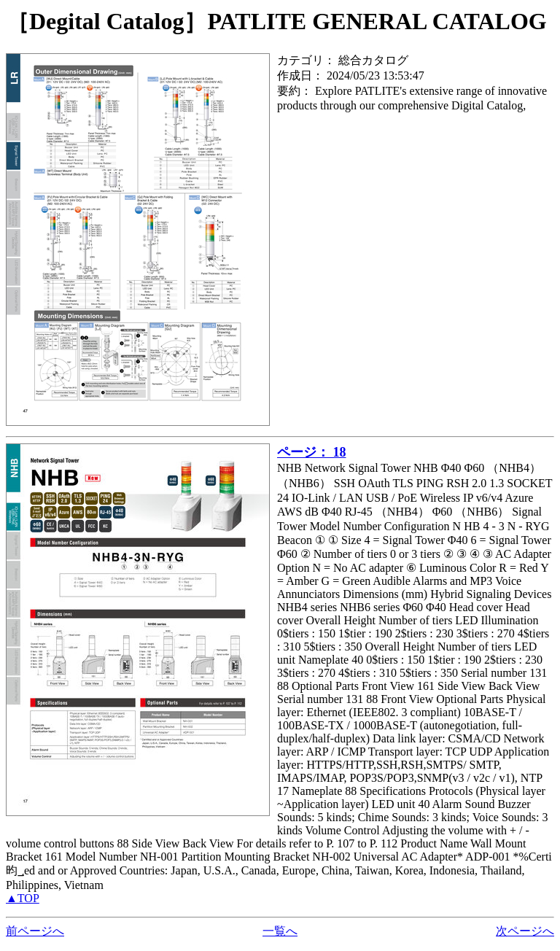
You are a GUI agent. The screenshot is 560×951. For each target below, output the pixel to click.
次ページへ (525, 931)
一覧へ (280, 931)
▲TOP (23, 898)
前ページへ (35, 931)
